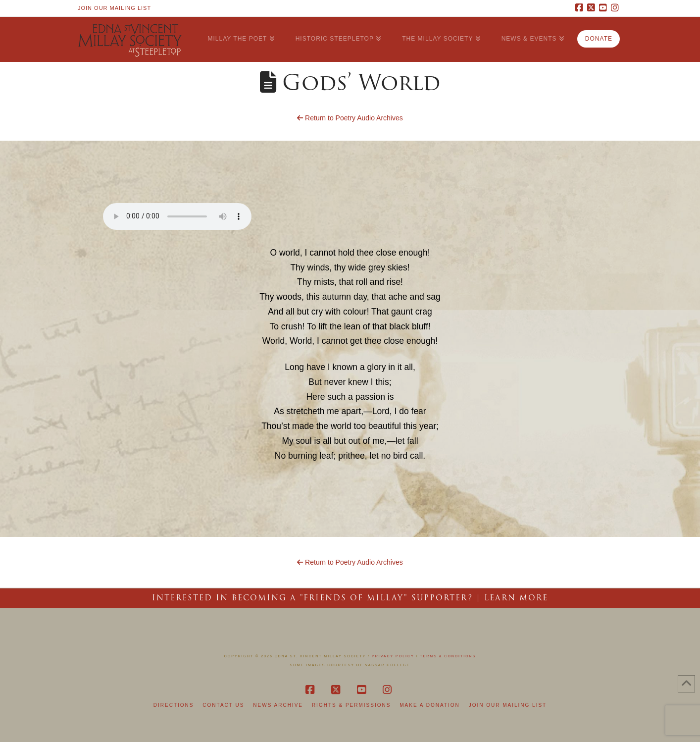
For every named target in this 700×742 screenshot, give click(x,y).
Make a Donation (430, 705)
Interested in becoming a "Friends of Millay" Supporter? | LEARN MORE (350, 598)
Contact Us (223, 705)
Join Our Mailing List (114, 8)
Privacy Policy (393, 656)
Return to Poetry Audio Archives (350, 118)
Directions (174, 705)
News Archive (278, 705)
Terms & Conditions (448, 656)
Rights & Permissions (351, 705)
